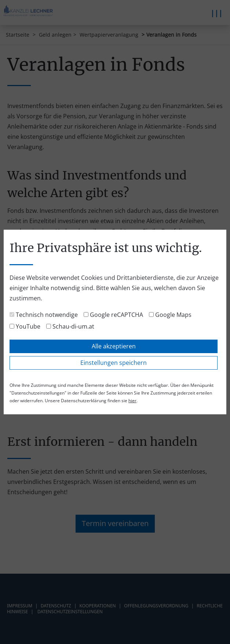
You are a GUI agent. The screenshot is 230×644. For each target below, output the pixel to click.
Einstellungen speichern (114, 363)
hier (132, 401)
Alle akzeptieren (114, 346)
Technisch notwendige (44, 315)
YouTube (25, 326)
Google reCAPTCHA (113, 315)
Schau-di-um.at (70, 326)
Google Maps (170, 315)
